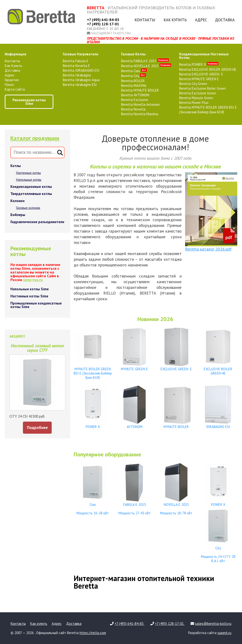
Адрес (201, 20)
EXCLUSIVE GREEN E (176, 367)
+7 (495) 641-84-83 (103, 20)
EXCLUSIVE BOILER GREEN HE (218, 369)
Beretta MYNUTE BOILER (140, 90)
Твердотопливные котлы (31, 194)
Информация (15, 54)
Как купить (175, 20)
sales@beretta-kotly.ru (111, 33)
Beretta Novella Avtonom (140, 104)
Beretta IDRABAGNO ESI (81, 70)
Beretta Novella (133, 109)
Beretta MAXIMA (134, 86)
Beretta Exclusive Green (198, 93)
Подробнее (37, 428)
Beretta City (134, 76)
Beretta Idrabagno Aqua (81, 80)
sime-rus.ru (33, 280)
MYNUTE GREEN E (135, 367)
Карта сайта (15, 89)
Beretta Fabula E (76, 61)
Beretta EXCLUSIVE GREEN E (201, 74)
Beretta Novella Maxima (140, 114)
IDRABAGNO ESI (218, 425)
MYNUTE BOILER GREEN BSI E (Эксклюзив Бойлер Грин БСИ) (93, 371)
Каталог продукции (35, 138)
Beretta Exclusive (135, 100)
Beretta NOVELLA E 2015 (146, 66)
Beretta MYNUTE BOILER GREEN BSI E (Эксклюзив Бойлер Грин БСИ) (208, 110)
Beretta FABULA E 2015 (145, 61)
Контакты (145, 20)
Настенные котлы (28, 173)
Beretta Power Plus (194, 103)
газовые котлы (133, 54)
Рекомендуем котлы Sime (29, 102)
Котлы (16, 166)
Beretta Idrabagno (77, 75)
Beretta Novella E (76, 66)
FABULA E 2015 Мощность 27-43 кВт (135, 507)
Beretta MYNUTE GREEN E (199, 79)
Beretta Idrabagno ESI (80, 85)
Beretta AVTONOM (135, 95)
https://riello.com (93, 633)
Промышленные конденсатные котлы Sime (36, 305)
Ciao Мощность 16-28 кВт (93, 507)
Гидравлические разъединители (37, 222)
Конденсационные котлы (31, 187)
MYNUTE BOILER (176, 425)
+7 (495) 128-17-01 (103, 24)
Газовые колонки (28, 208)
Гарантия (12, 80)
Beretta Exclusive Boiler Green (202, 88)
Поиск (9, 85)
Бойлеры (18, 215)
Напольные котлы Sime (30, 289)
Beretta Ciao (134, 71)
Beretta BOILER (133, 81)
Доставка (225, 20)
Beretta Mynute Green (196, 98)
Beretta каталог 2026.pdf (208, 249)
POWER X (93, 425)
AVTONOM (135, 425)
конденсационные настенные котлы (204, 56)
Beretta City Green (193, 84)
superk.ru (224, 633)
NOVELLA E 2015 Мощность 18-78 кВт (176, 507)
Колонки (17, 201)
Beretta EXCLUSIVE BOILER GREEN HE (208, 69)
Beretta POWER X (199, 64)
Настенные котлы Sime (29, 296)
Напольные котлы (29, 180)
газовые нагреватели (81, 54)
